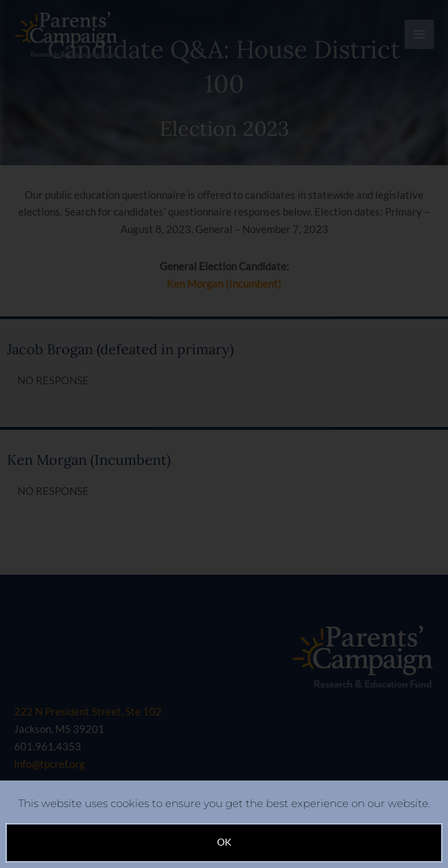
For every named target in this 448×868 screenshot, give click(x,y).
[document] (224, 434)
